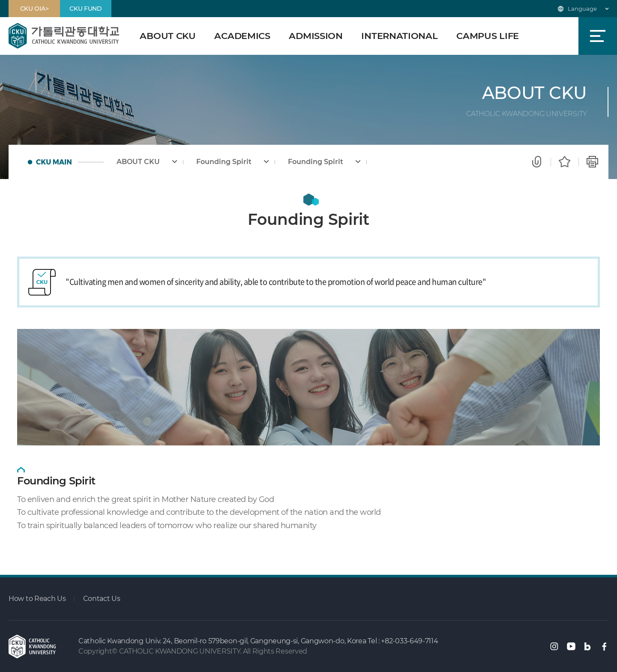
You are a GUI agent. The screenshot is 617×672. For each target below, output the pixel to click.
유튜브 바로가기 (571, 646)
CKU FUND (86, 9)
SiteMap (598, 36)
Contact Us (102, 599)
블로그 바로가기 (587, 646)
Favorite (565, 162)
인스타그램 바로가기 (554, 646)
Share (537, 162)
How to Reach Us (37, 599)
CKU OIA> (34, 9)
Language (582, 9)
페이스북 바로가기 (604, 646)
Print (592, 162)
